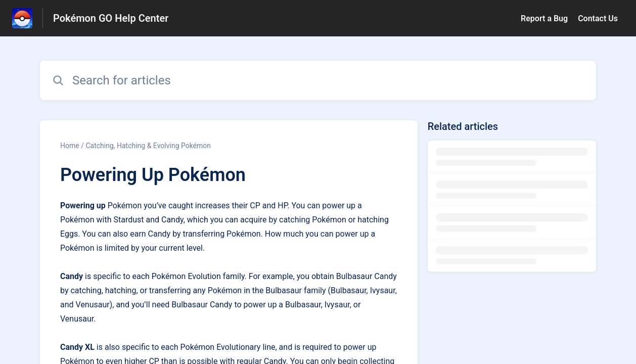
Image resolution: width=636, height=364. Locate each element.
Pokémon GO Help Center (111, 18)
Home (70, 146)
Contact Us (598, 18)
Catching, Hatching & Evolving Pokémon (148, 146)
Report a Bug (544, 18)
